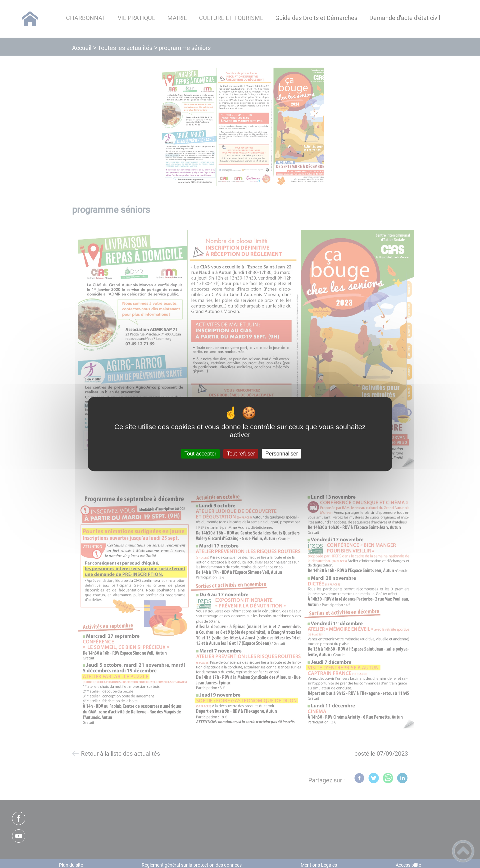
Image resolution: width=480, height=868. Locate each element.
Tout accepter (200, 454)
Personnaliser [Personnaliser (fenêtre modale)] (282, 454)
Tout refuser (241, 454)
